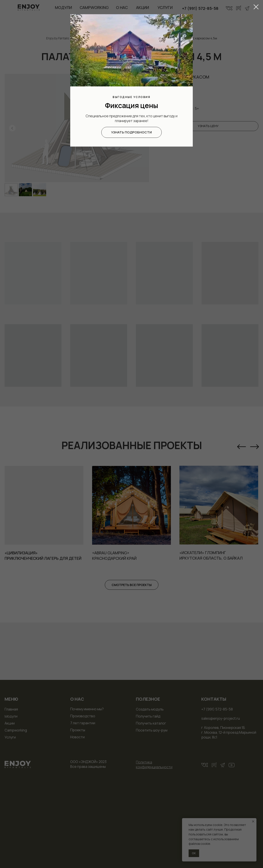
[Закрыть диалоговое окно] (256, 7)
